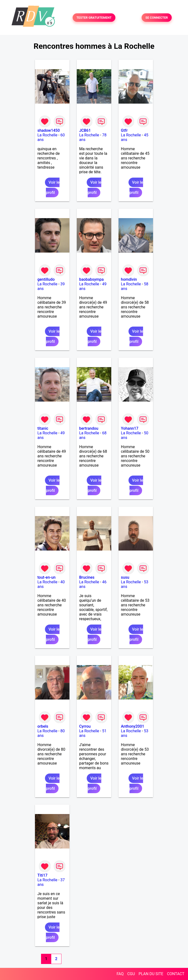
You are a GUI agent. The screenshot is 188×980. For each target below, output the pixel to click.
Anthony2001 (133, 726)
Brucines (87, 577)
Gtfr (124, 130)
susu (125, 577)
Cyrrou (85, 726)
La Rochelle (47, 135)
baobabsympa (91, 279)
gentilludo (46, 279)
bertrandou (89, 428)
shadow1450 (49, 130)
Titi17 (42, 875)
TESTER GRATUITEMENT (94, 18)
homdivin (129, 279)
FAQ (120, 974)
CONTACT (176, 974)
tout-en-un (47, 577)
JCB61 (85, 130)
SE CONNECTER (157, 18)
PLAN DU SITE (151, 974)
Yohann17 (130, 428)
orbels (43, 726)
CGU (131, 974)
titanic (43, 428)
